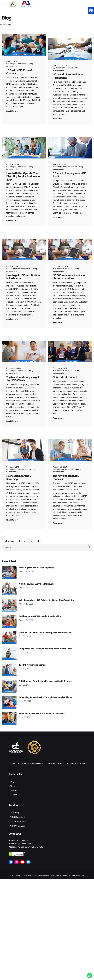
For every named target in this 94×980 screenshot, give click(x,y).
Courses (14, 786)
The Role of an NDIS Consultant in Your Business (42, 709)
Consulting (15, 808)
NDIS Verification (17, 822)
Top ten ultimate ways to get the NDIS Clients (23, 374)
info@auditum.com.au (24, 839)
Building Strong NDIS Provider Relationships (40, 612)
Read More (12, 111)
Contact (13, 791)
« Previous (9, 537)
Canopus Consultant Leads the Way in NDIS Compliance (45, 628)
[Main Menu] (3, 4)
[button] (91, 10)
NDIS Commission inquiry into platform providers (70, 272)
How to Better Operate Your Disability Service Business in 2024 (23, 172)
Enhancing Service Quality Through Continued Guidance (46, 693)
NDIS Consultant (17, 813)
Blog (10, 25)
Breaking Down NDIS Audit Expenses (36, 563)
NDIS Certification (18, 817)
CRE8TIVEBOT (80, 871)
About (13, 782)
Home (3, 25)
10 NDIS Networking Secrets (32, 661)
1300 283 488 (22, 836)
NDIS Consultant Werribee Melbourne (37, 580)
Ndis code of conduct (65, 373)
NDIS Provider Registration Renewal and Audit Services (45, 677)
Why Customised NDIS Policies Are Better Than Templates (46, 596)
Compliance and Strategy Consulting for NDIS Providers (45, 644)
